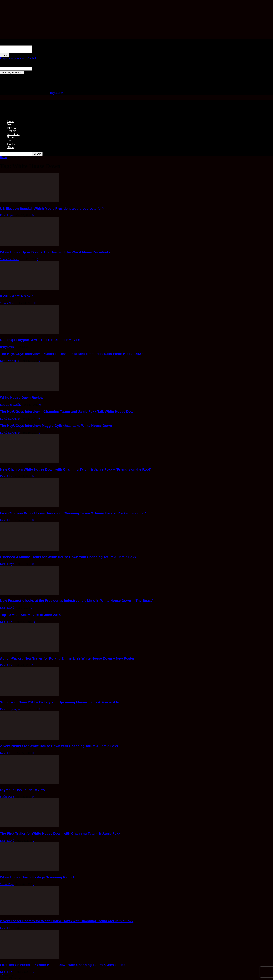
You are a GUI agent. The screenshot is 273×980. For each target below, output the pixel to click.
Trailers (12, 131)
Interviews (13, 134)
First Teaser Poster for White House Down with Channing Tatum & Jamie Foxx (63, 965)
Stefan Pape (7, 797)
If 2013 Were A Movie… (18, 296)
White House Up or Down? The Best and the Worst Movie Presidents (55, 252)
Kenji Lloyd (7, 476)
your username (41, 47)
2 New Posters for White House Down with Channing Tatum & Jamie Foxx (59, 746)
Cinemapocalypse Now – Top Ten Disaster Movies (40, 340)
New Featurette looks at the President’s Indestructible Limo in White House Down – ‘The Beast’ (76, 601)
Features (12, 137)
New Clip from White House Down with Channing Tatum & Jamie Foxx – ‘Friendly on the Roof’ (75, 469)
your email (38, 68)
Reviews (12, 128)
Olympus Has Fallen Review (22, 790)
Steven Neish (8, 303)
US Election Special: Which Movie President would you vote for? (52, 209)
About (11, 147)
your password (41, 51)
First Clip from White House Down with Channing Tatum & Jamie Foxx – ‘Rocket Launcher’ (73, 513)
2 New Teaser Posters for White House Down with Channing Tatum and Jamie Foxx (67, 921)
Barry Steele (7, 347)
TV (9, 141)
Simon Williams (9, 259)
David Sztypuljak (10, 361)
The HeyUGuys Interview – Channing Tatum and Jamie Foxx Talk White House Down (68, 412)
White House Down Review (22, 398)
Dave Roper (7, 215)
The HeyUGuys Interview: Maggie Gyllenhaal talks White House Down (56, 426)
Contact (12, 144)
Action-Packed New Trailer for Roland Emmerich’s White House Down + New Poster (67, 658)
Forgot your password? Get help (19, 58)
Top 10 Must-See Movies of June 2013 (30, 615)
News (11, 124)
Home (11, 121)
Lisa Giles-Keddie (11, 405)
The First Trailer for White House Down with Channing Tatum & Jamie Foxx (60, 833)
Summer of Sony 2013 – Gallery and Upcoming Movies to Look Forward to (60, 702)
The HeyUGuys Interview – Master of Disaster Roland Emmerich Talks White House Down (72, 354)
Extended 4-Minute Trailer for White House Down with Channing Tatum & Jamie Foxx (68, 557)
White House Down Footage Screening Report (37, 877)
